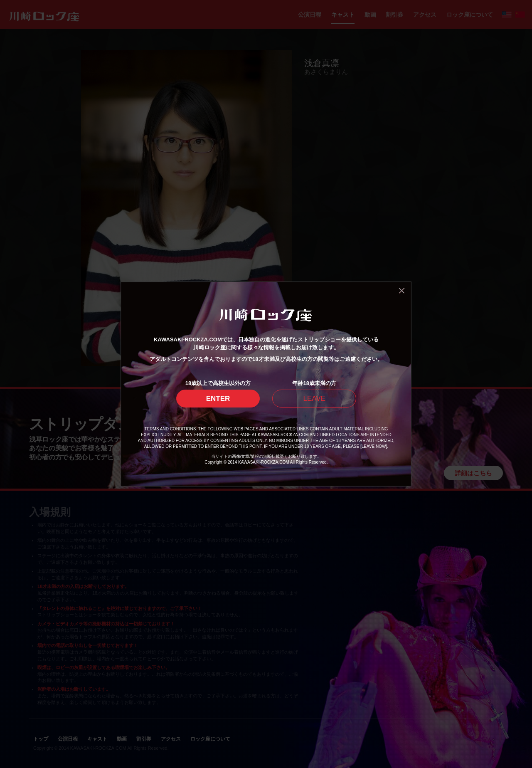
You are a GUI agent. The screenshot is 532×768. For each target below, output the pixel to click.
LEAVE (314, 399)
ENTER (218, 399)
